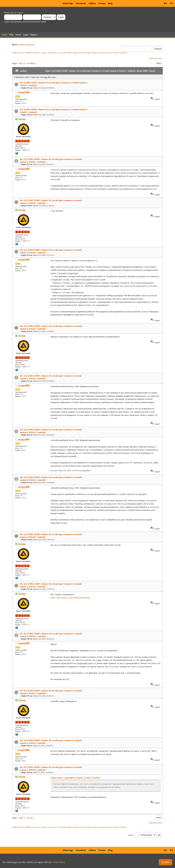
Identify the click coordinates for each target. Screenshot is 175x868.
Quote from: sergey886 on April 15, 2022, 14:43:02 (76, 778)
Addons (92, 3)
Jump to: (131, 835)
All (24, 63)
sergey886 (24, 92)
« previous (153, 58)
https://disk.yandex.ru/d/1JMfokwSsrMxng (70, 598)
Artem (22, 119)
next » (160, 58)
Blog (110, 3)
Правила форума (26, 45)
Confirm (166, 862)
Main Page (68, 3)
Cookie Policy (58, 862)
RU (166, 3)
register (20, 13)
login (12, 13)
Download (81, 3)
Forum (102, 3)
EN (171, 3)
